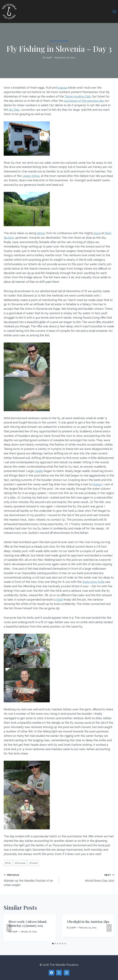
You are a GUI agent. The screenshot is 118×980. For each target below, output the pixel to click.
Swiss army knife (93, 582)
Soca (97, 233)
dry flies (14, 110)
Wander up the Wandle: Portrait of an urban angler (30, 880)
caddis (39, 471)
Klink (59, 600)
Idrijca (41, 233)
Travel (33, 863)
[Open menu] (114, 11)
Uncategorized (59, 41)
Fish (8, 863)
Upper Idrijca (31, 176)
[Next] (109, 928)
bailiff (49, 58)
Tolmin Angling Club (78, 96)
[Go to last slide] (9, 928)
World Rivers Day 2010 (88, 877)
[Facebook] (51, 973)
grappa (62, 88)
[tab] (53, 944)
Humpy (97, 484)
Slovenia (20, 863)
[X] (59, 973)
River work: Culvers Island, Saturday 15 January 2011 (28, 924)
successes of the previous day (84, 101)
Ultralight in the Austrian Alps (88, 922)
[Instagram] (67, 973)
